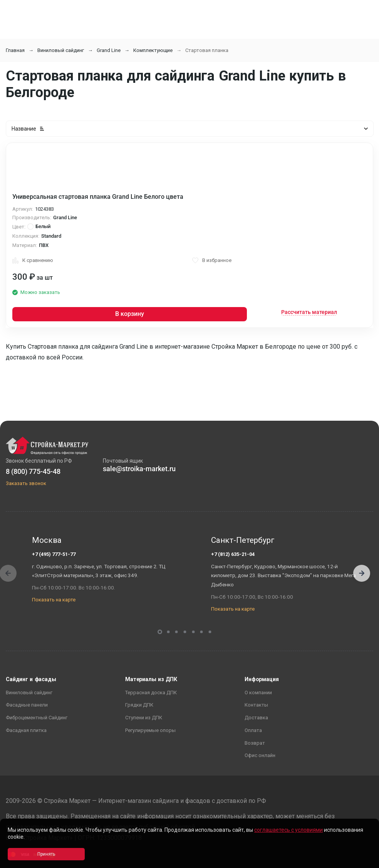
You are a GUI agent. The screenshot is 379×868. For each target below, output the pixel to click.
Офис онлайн (260, 755)
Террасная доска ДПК (151, 693)
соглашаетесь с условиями (288, 830)
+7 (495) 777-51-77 (54, 554)
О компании (258, 693)
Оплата (253, 730)
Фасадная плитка (26, 730)
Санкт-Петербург (243, 540)
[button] (362, 573)
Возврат (255, 743)
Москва (47, 540)
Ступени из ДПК (144, 718)
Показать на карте (54, 600)
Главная (15, 50)
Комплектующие (153, 50)
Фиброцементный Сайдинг (37, 718)
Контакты (256, 705)
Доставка (256, 718)
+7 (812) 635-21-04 (233, 554)
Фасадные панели (27, 705)
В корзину (130, 314)
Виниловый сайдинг (61, 50)
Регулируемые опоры (150, 730)
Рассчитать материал (309, 312)
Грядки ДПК (139, 705)
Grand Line (109, 50)
